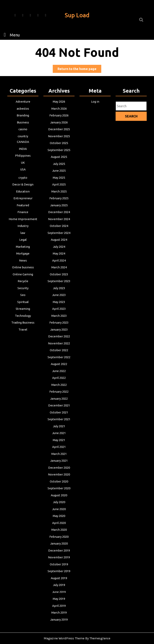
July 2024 (59, 250)
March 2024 (59, 270)
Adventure (23, 109)
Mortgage (23, 257)
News (23, 263)
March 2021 (59, 451)
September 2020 (59, 484)
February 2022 (59, 390)
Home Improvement (23, 223)
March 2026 (59, 116)
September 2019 (59, 564)
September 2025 (59, 156)
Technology (23, 317)
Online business (23, 270)
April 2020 (59, 517)
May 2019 (59, 591)
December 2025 (59, 136)
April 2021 (59, 444)
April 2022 (59, 377)
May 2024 (59, 257)
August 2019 (59, 571)
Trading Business (23, 323)
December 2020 (59, 464)
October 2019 (59, 558)
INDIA (23, 155)
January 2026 (59, 129)
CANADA (23, 148)
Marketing (23, 250)
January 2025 (59, 210)
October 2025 (59, 150)
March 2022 (59, 384)
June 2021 (59, 430)
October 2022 (59, 350)
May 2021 (59, 437)
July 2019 (59, 578)
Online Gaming (23, 277)
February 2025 (59, 203)
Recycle (23, 283)
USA (23, 175)
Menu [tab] (11, 35)
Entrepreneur (23, 203)
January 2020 (59, 538)
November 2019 (59, 551)
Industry (23, 230)
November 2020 (59, 471)
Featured (23, 210)
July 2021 (59, 424)
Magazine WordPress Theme (64, 638)
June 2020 (59, 504)
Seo (23, 297)
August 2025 (59, 163)
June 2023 (59, 297)
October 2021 (59, 410)
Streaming (23, 310)
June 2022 (59, 370)
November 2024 (59, 223)
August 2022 (59, 364)
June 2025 (59, 176)
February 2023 (59, 323)
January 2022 (59, 397)
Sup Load (77, 15)
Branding (23, 123)
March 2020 (59, 524)
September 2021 (59, 417)
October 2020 (59, 477)
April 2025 (59, 190)
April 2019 (59, 598)
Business (23, 129)
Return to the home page (79, 70)
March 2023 (59, 317)
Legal (23, 243)
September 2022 (59, 357)
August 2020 (59, 491)
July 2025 (59, 170)
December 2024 (59, 216)
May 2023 (59, 303)
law (23, 236)
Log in (95, 109)
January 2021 (59, 457)
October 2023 (59, 277)
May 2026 (59, 109)
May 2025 (59, 183)
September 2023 (59, 283)
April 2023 (59, 310)
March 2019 (59, 604)
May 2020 (59, 511)
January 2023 (59, 330)
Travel (23, 330)
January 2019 (59, 611)
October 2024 (59, 230)
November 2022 (59, 344)
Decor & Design (23, 190)
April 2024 (59, 263)
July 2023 (59, 290)
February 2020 (59, 531)
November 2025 (59, 143)
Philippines (23, 162)
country (23, 143)
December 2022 (59, 337)
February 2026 (59, 123)
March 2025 (59, 196)
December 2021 (59, 404)
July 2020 (59, 497)
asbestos (23, 116)
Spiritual (23, 303)
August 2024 (59, 243)
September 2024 (59, 236)
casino (23, 136)
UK (23, 168)
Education (23, 196)
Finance (23, 216)
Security (23, 290)
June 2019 (59, 584)
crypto (23, 183)
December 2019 (59, 544)
